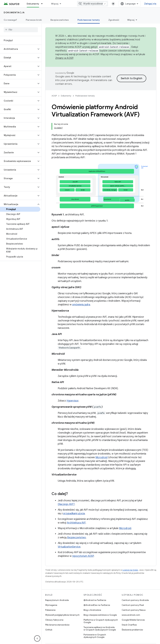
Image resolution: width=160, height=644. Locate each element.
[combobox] (129, 4)
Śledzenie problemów (132, 615)
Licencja (104, 634)
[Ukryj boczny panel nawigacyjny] (37, 638)
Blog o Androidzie (92, 596)
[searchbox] (21, 30)
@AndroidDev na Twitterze (97, 591)
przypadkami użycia (74, 499)
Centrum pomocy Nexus (134, 596)
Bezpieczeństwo (60, 20)
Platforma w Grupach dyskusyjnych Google (101, 607)
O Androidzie (52, 634)
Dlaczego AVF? (66, 490)
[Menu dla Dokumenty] (43, 4)
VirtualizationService (69, 533)
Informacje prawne (87, 634)
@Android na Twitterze (95, 586)
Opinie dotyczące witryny (139, 634)
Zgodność (114, 20)
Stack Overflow (129, 611)
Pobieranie (50, 596)
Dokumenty (66, 92)
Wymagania (51, 591)
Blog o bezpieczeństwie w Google (100, 601)
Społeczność (68, 634)
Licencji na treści (130, 556)
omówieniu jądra (81, 290)
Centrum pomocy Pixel (133, 591)
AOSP (54, 92)
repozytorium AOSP (83, 542)
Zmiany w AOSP (64, 58)
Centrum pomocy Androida (135, 586)
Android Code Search (63, 4)
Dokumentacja (14, 12)
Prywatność (117, 634)
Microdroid (101, 443)
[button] (18, 49)
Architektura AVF (76, 509)
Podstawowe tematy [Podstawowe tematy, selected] (89, 20)
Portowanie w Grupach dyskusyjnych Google (95, 622)
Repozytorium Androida (57, 586)
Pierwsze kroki (34, 20)
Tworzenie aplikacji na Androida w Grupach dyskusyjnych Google (100, 614)
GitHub (49, 615)
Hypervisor (73, 387)
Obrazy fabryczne (54, 606)
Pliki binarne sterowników (57, 611)
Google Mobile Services (133, 606)
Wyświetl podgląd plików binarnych (62, 601)
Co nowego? (10, 20)
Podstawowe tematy (85, 92)
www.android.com (131, 601)
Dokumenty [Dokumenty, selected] (33, 4)
